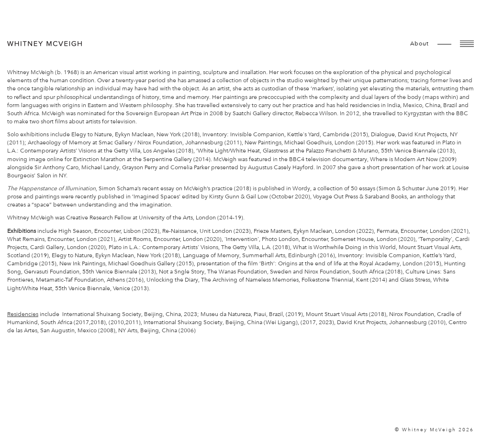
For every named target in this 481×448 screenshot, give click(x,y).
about (419, 44)
